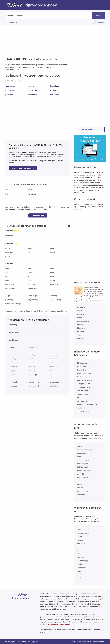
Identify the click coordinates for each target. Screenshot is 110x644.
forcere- (80, 488)
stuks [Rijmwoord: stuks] (30, 281)
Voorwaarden (98, 642)
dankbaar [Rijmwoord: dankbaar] (81, 331)
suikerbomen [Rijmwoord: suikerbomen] (82, 401)
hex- (79, 484)
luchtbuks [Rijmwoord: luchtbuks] (10, 90)
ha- (7, 190)
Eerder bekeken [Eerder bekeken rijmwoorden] (13, 22)
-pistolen (81, 578)
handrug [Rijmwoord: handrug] (12, 363)
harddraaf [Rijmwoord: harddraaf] (53, 363)
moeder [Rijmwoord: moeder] (80, 307)
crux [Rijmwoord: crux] (29, 269)
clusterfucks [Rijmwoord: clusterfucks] (10, 284)
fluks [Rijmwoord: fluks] (52, 269)
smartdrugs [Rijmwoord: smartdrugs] (32, 296)
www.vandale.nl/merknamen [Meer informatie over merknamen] (59, 624)
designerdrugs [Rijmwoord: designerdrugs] (56, 300)
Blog (74, 642)
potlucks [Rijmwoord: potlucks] (9, 95)
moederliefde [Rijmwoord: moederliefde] (83, 321)
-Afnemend (82, 568)
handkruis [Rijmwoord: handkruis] (53, 359)
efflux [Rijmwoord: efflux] (8, 248)
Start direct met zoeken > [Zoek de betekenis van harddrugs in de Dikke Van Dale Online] (23, 168)
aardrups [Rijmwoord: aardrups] (32, 355)
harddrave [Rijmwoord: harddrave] (13, 367)
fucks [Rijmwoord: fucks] (30, 273)
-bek (79, 571)
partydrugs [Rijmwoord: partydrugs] (10, 300)
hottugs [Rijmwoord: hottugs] (31, 86)
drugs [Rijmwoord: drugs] (8, 296)
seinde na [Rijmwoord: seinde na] (81, 367)
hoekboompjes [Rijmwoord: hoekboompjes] (83, 377)
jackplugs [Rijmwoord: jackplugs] (54, 86)
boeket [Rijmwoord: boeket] (80, 325)
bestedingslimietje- (85, 464)
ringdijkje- (81, 474)
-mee (79, 547)
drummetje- (82, 491)
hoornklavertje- (83, 470)
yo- (79, 481)
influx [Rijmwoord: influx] (52, 248)
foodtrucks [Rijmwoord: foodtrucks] (10, 86)
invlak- (80, 457)
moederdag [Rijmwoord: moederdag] (82, 311)
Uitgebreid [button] (100, 22)
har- (7, 194)
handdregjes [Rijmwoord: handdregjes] (13, 382)
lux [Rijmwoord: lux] (6, 277)
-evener (80, 540)
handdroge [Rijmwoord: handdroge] (13, 359)
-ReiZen (80, 543)
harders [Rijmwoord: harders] (32, 367)
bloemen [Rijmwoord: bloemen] (81, 328)
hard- (30, 190)
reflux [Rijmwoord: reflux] (8, 256)
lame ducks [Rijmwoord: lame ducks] (10, 252)
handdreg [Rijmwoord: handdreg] (53, 355)
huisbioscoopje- (83, 467)
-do (79, 550)
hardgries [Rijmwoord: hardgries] (33, 371)
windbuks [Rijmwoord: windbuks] (54, 95)
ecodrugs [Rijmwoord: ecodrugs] (54, 296)
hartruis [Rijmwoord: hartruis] (52, 371)
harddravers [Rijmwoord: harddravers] (13, 386)
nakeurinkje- (82, 453)
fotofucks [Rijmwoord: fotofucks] (31, 284)
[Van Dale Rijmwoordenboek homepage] (15, 5)
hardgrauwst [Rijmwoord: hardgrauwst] (34, 386)
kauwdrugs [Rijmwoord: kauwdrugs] (13, 375)
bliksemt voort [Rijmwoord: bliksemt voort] (83, 363)
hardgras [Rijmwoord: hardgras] (12, 371)
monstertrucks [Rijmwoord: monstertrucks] (56, 284)
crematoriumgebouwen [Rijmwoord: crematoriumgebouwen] (86, 404)
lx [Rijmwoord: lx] (28, 277)
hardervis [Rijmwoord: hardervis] (53, 367)
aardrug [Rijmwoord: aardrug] (12, 355)
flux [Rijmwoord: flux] (7, 273)
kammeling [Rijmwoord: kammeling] (82, 370)
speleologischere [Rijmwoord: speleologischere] (84, 387)
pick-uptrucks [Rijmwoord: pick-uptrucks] (11, 288)
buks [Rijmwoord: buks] (7, 269)
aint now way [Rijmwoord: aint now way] (83, 391)
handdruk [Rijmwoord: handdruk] (33, 359)
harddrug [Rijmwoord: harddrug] (13, 325)
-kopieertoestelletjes (85, 533)
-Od (79, 554)
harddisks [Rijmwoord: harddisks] (33, 363)
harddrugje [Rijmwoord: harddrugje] (13, 340)
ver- (79, 446)
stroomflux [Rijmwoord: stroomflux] (32, 95)
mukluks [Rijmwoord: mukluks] (54, 90)
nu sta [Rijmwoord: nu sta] (80, 398)
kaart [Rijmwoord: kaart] (80, 338)
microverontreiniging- (86, 450)
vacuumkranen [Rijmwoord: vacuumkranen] (83, 394)
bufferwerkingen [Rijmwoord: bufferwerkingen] (84, 380)
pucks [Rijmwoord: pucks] (53, 277)
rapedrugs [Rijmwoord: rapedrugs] (9, 236)
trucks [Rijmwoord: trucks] (53, 281)
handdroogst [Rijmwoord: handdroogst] (34, 382)
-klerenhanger (83, 561)
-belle (80, 564)
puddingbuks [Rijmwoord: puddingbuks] (33, 288)
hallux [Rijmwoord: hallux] (30, 248)
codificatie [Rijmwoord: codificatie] (81, 408)
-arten (80, 537)
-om (79, 574)
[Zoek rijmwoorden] (27, 16)
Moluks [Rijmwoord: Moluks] (30, 252)
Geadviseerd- (83, 477)
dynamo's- (81, 495)
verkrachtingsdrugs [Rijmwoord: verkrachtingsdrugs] (13, 304)
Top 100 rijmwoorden (89, 129)
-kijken (80, 557)
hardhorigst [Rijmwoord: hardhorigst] (54, 386)
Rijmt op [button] (10, 16)
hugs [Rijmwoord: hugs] (52, 273)
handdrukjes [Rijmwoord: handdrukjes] (54, 382)
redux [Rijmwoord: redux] (53, 252)
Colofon (88, 642)
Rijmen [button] (98, 16)
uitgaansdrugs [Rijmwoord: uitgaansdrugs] (33, 300)
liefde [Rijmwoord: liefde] (80, 318)
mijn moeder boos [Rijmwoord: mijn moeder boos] (84, 373)
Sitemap (80, 642)
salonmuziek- (82, 460)
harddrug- (32, 194)
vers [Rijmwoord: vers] (79, 335)
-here (79, 530)
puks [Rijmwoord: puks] (7, 281)
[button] (69, 226)
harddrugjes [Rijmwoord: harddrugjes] (14, 332)
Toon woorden (38, 216)
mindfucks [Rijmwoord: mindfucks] (32, 90)
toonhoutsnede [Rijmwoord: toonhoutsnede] (83, 411)
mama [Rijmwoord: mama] (80, 314)
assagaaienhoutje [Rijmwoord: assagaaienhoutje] (84, 384)
